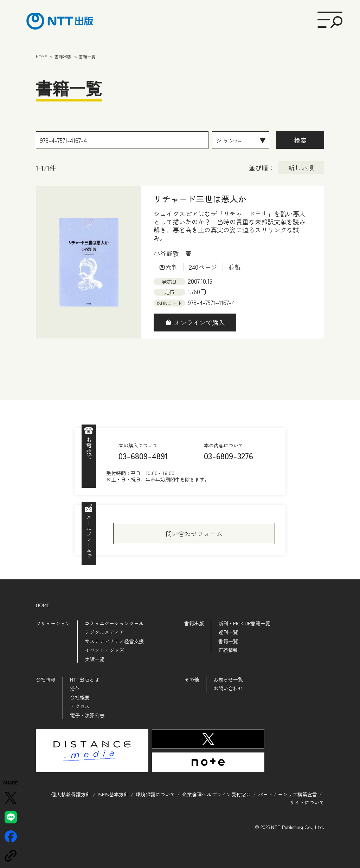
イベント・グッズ (104, 650)
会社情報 (46, 679)
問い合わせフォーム (194, 533)
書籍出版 (194, 623)
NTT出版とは (85, 679)
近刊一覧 (228, 632)
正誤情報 (228, 650)
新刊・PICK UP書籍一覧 (244, 623)
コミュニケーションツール (114, 623)
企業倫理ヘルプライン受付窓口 (217, 794)
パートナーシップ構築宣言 (288, 794)
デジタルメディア (104, 632)
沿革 (75, 688)
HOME (43, 605)
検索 (300, 140)
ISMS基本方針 (113, 794)
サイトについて (307, 802)
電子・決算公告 (87, 715)
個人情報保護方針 (71, 794)
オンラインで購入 (199, 322)
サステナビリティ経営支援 (114, 641)
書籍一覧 (228, 641)
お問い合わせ (228, 688)
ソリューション (53, 623)
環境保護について (155, 794)
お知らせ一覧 (228, 679)
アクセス (80, 706)
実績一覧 (95, 659)
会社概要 (80, 697)
